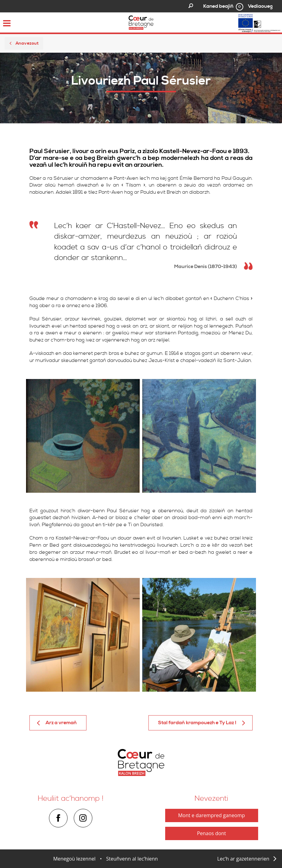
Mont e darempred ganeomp (212, 815)
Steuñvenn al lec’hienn (132, 859)
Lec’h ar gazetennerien (243, 859)
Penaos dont (212, 833)
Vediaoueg (260, 6)
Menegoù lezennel (75, 859)
